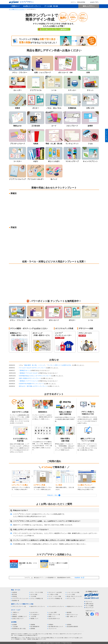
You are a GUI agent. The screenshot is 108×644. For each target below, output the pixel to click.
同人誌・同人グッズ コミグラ (74, 596)
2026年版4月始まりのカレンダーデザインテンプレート (35, 376)
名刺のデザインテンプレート (38, 606)
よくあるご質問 (53, 612)
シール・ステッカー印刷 (73, 592)
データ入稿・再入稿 (51, 6)
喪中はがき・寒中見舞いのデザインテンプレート (33, 386)
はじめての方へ (34, 612)
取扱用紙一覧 (16, 601)
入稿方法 (14, 615)
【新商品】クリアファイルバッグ (29, 381)
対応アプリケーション (72, 615)
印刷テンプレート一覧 (54, 615)
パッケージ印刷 (71, 594)
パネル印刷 (33, 596)
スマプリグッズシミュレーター (20, 599)
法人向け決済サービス (54, 619)
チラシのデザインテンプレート (56, 606)
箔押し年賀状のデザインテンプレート (30, 378)
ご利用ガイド (15, 6)
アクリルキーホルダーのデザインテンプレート (33, 368)
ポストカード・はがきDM (55, 592)
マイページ (89, 602)
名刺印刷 (14, 592)
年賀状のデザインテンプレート (75, 606)
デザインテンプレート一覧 (19, 606)
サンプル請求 (90, 606)
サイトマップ (90, 608)
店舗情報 (33, 625)
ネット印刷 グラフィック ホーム (17, 9)
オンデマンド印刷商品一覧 (55, 599)
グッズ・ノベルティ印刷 (55, 596)
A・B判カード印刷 (53, 594)
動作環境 (69, 612)
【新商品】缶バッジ (25, 370)
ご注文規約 (15, 627)
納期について (52, 617)
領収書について (34, 619)
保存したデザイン (89, 6)
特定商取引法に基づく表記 (19, 629)
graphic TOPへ (93, 2)
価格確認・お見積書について (20, 617)
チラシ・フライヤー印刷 (37, 592)
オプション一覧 (71, 599)
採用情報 (33, 629)
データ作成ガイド (35, 615)
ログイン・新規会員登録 (77, 2)
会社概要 (14, 625)
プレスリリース (53, 629)
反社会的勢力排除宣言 (72, 627)
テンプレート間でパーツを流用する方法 (59, 365)
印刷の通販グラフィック (17, 638)
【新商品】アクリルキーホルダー (29, 373)
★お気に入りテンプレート (32, 6)
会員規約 (69, 625)
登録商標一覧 (78, 578)
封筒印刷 (14, 596)
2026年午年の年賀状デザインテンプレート (32, 384)
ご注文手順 (33, 617)
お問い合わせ (90, 604)
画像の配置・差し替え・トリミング (35, 365)
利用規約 (51, 625)
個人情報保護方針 (35, 627)
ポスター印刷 (34, 594)
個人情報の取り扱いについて (56, 627)
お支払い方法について (18, 619)
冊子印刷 (14, 594)
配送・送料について (72, 617)
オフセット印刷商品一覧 (37, 599)
